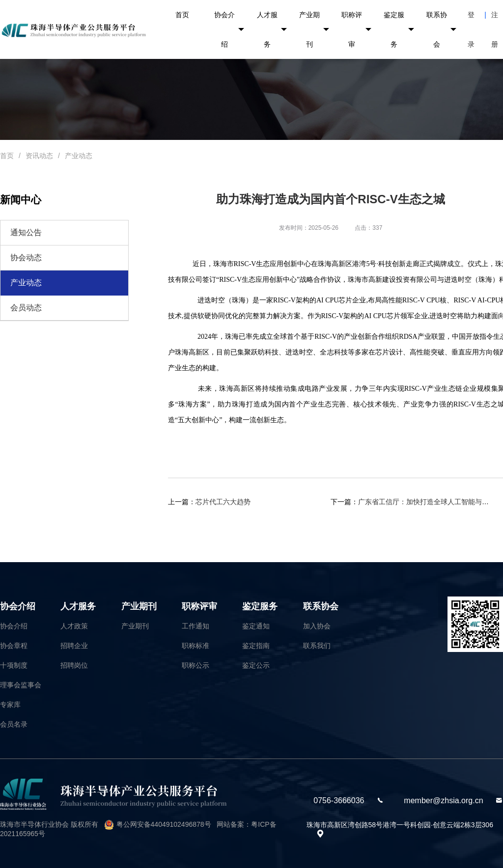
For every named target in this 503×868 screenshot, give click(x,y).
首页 (182, 15)
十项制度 (14, 665)
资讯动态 (39, 156)
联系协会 (441, 29)
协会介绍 (229, 29)
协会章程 (14, 646)
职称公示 (196, 665)
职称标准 (196, 646)
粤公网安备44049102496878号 (164, 824)
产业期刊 (314, 29)
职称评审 (356, 29)
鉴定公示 (256, 665)
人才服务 (272, 29)
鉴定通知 (256, 626)
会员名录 (14, 724)
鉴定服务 (399, 29)
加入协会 (317, 626)
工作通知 (196, 626)
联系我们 (317, 646)
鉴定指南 (256, 646)
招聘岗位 (74, 665)
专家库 (10, 705)
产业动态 (79, 156)
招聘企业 (74, 646)
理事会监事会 (21, 685)
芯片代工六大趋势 (223, 502)
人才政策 (74, 626)
